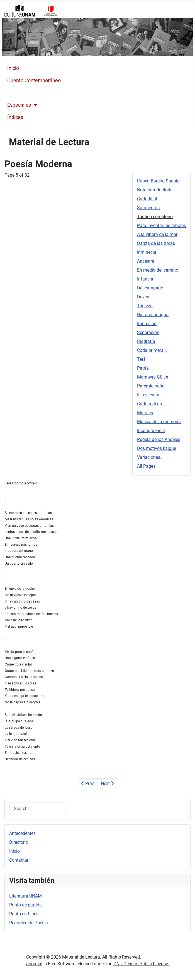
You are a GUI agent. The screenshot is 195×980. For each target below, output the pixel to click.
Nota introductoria (155, 190)
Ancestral (146, 261)
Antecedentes (22, 833)
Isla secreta (148, 395)
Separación (148, 332)
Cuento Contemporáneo (34, 81)
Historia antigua (153, 315)
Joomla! (34, 964)
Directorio (19, 842)
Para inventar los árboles (161, 226)
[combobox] (37, 809)
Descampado (150, 288)
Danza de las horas (156, 243)
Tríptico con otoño (155, 217)
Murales (145, 413)
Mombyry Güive (153, 377)
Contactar (19, 860)
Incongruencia (151, 431)
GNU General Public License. (141, 964)
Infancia (145, 279)
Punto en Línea (24, 914)
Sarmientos (148, 208)
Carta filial (147, 199)
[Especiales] (34, 105)
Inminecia (147, 252)
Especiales (19, 105)
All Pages (146, 466)
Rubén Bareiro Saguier (159, 181)
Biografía (146, 341)
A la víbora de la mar (157, 234)
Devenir (144, 297)
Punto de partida (25, 905)
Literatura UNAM (25, 896)
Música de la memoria (159, 422)
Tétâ (141, 359)
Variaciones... (150, 457)
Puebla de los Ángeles (159, 439)
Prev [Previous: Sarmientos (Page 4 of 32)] (88, 783)
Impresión (147, 324)
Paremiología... (152, 386)
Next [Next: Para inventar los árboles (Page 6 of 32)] (107, 783)
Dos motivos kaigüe (157, 448)
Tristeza (145, 306)
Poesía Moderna (25, 93)
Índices (15, 117)
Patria (143, 368)
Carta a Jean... (151, 404)
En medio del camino (158, 270)
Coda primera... (152, 350)
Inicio (13, 68)
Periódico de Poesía (29, 923)
